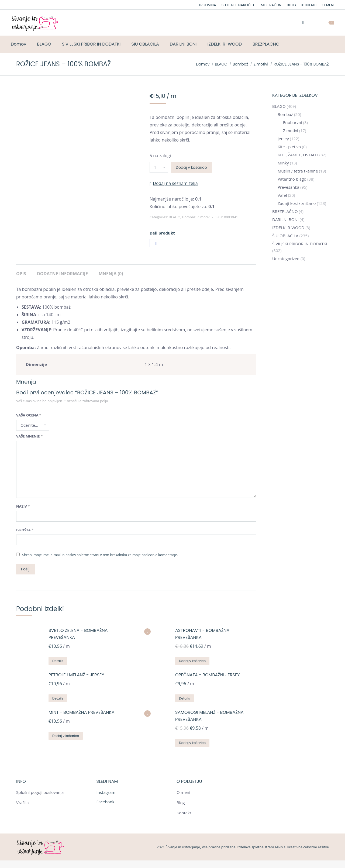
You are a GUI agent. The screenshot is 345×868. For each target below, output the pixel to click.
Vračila (23, 802)
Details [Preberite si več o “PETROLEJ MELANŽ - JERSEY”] (58, 698)
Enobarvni (293, 122)
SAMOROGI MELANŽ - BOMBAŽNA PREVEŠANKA (209, 716)
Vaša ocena (29, 415)
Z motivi (204, 217)
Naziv (23, 506)
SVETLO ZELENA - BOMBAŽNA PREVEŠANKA (78, 634)
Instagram (106, 792)
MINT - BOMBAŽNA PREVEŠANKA (82, 712)
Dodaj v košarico (191, 167)
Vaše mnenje (29, 436)
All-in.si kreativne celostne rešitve (302, 847)
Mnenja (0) (111, 274)
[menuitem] (207, 5)
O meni (183, 792)
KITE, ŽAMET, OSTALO (298, 155)
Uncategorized (286, 259)
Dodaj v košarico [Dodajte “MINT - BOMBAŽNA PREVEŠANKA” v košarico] (66, 736)
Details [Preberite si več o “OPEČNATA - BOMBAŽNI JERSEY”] (184, 698)
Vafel (282, 195)
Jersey (283, 139)
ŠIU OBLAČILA (285, 236)
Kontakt (184, 813)
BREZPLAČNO (285, 211)
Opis (21, 274)
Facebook (106, 802)
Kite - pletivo (289, 147)
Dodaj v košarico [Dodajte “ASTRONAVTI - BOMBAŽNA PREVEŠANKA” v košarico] (192, 661)
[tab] (21, 271)
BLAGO (175, 217)
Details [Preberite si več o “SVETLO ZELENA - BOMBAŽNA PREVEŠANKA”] (58, 661)
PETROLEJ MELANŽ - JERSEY (76, 675)
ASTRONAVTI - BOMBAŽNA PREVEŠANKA (202, 634)
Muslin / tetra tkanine (298, 171)
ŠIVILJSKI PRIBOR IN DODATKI (300, 244)
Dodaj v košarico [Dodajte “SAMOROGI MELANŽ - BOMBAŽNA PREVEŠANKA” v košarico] (192, 743)
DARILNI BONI (285, 219)
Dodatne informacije (62, 274)
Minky (283, 163)
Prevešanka (288, 187)
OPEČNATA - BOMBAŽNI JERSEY (207, 675)
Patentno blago (292, 179)
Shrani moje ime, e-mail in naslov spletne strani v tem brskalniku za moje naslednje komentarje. (100, 555)
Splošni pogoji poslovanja (40, 792)
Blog (181, 802)
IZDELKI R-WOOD (288, 228)
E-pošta (25, 530)
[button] (174, 183)
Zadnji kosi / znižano (297, 203)
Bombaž (189, 217)
